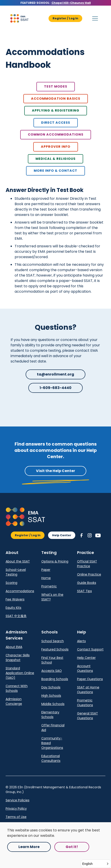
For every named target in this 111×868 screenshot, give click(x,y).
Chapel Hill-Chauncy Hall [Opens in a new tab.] (71, 3)
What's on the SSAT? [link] (52, 597)
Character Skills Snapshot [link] (18, 658)
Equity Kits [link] (13, 608)
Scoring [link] (11, 583)
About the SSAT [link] (18, 561)
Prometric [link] (49, 586)
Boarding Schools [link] (55, 679)
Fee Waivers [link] (15, 599)
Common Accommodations (56, 134)
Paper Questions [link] (90, 679)
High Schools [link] (51, 696)
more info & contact (55, 171)
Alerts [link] (81, 641)
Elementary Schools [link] (50, 715)
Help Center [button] (62, 535)
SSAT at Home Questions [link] (88, 690)
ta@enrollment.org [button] (55, 374)
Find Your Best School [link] (52, 660)
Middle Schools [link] (53, 704)
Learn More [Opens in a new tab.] (29, 847)
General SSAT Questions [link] (88, 716)
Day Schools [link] (51, 687)
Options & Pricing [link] (55, 561)
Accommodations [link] (20, 591)
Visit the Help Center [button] (55, 471)
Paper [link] (46, 570)
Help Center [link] (86, 658)
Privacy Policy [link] (16, 809)
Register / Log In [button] (65, 18)
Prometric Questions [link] (85, 703)
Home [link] (46, 578)
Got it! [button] (72, 847)
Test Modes (56, 86)
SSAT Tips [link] (84, 591)
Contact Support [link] (90, 649)
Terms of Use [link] (16, 817)
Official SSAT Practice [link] (87, 564)
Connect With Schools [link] (17, 688)
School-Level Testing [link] (16, 572)
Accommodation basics (56, 99)
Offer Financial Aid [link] (53, 728)
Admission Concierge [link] (14, 701)
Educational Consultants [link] (51, 758)
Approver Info (56, 147)
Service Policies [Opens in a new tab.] (18, 800)
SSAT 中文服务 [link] (16, 616)
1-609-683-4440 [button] (55, 388)
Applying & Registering (56, 110)
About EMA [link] (14, 647)
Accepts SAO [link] (52, 671)
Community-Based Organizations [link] (52, 743)
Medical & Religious (55, 159)
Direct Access (56, 123)
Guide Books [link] (87, 583)
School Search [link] (53, 641)
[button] (19, 18)
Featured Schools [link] (55, 649)
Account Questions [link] (85, 668)
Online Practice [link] (89, 574)
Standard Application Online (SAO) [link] (20, 673)
